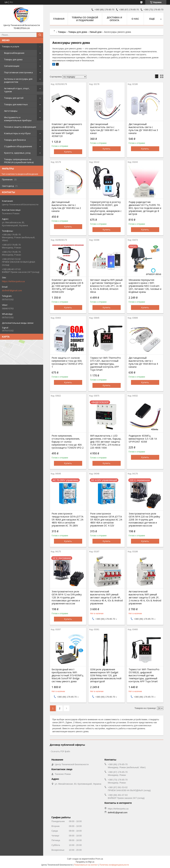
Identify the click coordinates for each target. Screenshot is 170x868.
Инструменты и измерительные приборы (18, 119)
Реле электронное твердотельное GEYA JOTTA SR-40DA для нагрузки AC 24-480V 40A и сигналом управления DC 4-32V (106, 520)
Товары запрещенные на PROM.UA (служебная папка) (19, 161)
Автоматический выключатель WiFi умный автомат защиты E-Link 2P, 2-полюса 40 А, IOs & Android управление (145, 598)
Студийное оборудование (18, 146)
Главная (59, 19)
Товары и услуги (11, 46)
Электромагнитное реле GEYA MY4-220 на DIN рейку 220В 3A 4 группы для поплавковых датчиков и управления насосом (144, 520)
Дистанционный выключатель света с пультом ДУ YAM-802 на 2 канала (66, 207)
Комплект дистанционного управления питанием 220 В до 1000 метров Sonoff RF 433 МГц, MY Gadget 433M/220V (67, 286)
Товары (62, 32)
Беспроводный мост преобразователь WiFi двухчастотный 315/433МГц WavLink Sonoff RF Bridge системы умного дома (67, 675)
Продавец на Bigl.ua (85, 862)
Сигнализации (12, 66)
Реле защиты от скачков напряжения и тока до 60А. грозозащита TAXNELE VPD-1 (68, 362)
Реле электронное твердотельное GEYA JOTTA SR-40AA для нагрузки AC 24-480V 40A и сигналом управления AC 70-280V (68, 520)
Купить (68, 152)
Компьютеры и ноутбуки (17, 133)
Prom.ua (99, 859)
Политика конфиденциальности (114, 865)
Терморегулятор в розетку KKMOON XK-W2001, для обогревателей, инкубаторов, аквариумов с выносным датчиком (106, 208)
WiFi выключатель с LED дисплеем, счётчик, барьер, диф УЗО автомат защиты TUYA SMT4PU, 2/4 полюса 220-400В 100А (106, 442)
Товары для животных (16, 104)
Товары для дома (13, 59)
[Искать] (40, 35)
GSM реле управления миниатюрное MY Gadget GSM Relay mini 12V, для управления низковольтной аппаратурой (106, 675)
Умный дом (96, 32)
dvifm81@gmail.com (12, 290)
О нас (135, 19)
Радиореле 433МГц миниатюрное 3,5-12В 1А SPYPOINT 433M (143, 439)
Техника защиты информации (20, 127)
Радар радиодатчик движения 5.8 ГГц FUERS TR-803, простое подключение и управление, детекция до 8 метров (145, 208)
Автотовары (11, 111)
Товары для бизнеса (15, 140)
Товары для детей (14, 98)
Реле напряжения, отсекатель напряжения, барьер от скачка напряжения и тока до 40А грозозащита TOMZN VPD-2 (68, 442)
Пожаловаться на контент (86, 865)
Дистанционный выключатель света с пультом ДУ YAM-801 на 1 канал (105, 129)
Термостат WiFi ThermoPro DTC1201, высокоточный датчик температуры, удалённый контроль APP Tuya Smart (106, 364)
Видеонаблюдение (14, 53)
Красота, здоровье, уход (17, 153)
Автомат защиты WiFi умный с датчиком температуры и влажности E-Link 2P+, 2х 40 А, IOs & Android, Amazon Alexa (106, 286)
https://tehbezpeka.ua (13, 281)
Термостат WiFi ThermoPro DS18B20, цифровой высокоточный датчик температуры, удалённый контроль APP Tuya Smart (144, 675)
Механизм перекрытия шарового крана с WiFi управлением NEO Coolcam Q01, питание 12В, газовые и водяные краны (145, 286)
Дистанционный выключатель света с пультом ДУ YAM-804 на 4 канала (143, 362)
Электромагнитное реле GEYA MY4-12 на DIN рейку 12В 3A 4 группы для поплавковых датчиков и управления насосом (67, 598)
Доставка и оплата (114, 19)
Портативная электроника (18, 72)
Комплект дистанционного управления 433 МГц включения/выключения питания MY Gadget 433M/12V (67, 130)
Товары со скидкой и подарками (85, 19)
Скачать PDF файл (61, 751)
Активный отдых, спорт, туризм (17, 90)
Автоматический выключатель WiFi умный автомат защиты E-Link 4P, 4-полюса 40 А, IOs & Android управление (106, 598)
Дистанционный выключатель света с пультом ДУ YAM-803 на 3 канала (143, 129)
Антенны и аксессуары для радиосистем (18, 80)
